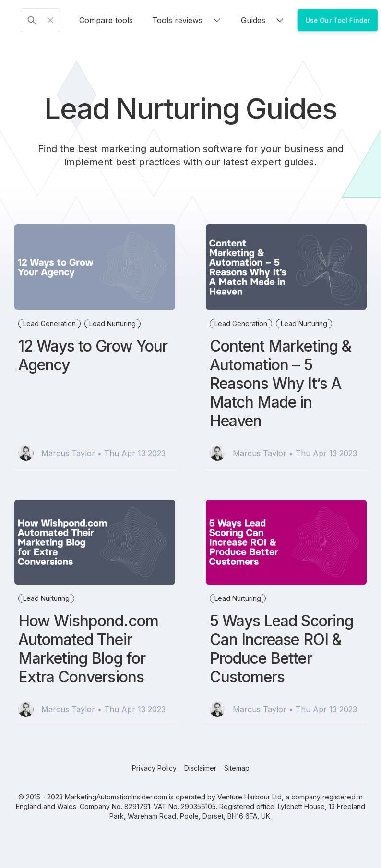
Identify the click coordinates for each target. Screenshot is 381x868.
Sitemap (237, 768)
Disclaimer (200, 768)
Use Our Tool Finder (338, 20)
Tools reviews (187, 20)
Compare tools (106, 20)
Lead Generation (49, 323)
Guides (263, 20)
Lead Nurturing (113, 323)
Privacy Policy (154, 768)
